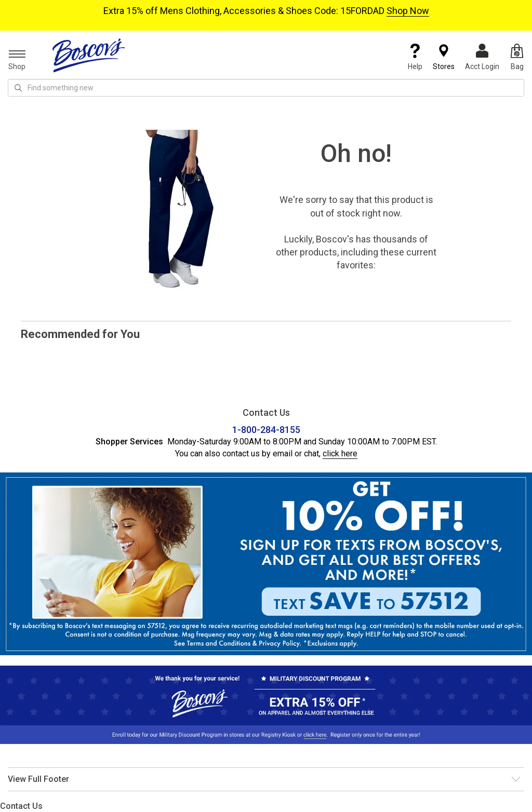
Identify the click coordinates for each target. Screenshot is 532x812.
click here (340, 454)
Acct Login (482, 57)
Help (415, 57)
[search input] (266, 88)
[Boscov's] (89, 55)
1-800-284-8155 (266, 430)
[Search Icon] (18, 88)
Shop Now (408, 11)
